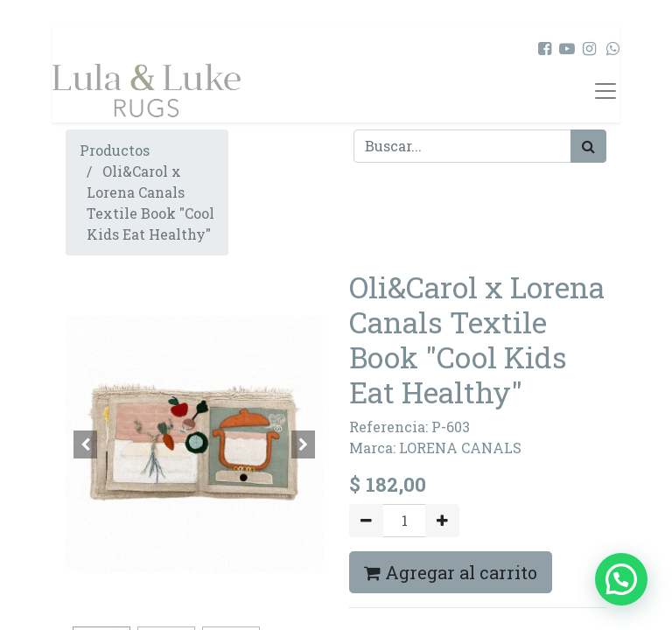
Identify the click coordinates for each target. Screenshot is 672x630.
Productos (115, 150)
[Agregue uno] (442, 521)
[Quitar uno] (366, 521)
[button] (85, 444)
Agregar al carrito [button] (451, 572)
